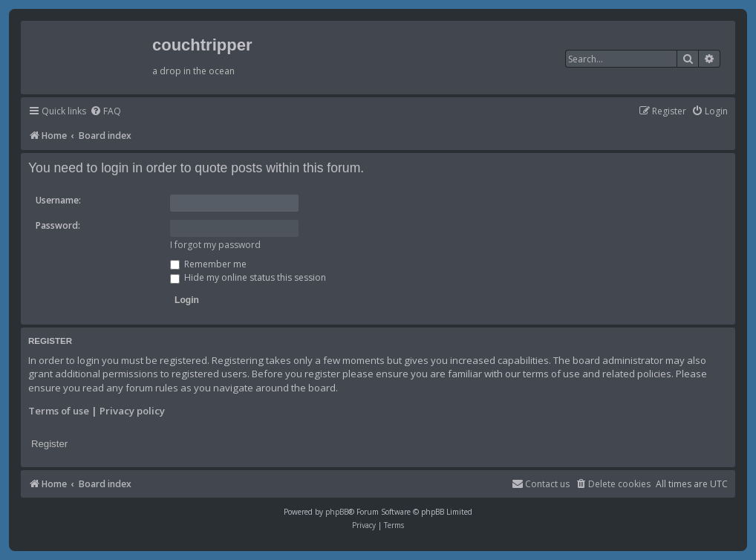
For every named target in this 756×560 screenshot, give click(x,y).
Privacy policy (132, 411)
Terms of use (59, 411)
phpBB (337, 512)
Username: (58, 200)
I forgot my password (215, 245)
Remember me (208, 264)
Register (49, 444)
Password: (58, 225)
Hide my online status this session (248, 277)
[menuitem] (105, 112)
